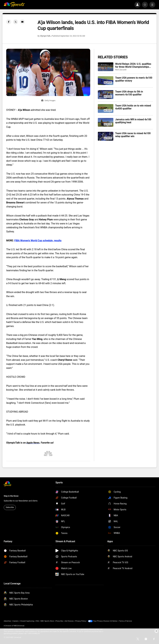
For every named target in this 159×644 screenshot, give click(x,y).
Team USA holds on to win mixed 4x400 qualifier (133, 107)
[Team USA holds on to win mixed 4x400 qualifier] (106, 108)
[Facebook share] (9, 22)
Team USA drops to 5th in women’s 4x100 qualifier (129, 93)
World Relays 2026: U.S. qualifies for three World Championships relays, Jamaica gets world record (134, 65)
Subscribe (10, 507)
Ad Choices (69, 621)
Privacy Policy (81, 621)
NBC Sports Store (47, 621)
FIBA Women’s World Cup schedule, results (38, 241)
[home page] (14, 5)
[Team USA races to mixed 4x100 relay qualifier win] (106, 136)
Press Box (59, 621)
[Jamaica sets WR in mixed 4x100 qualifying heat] (106, 122)
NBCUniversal (19, 626)
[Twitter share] (16, 22)
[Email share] (22, 22)
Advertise (7, 621)
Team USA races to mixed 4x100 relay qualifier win (133, 135)
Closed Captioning (27, 621)
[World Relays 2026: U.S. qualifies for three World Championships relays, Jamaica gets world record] (106, 67)
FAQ (37, 621)
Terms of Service (126, 621)
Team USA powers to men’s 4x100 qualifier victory (134, 79)
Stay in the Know (11, 496)
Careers (16, 621)
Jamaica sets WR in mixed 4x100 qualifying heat (133, 121)
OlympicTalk (45, 36)
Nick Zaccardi (121, 70)
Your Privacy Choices (101, 621)
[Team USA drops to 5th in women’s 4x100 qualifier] (106, 94)
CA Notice (114, 621)
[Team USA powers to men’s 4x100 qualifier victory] (106, 81)
